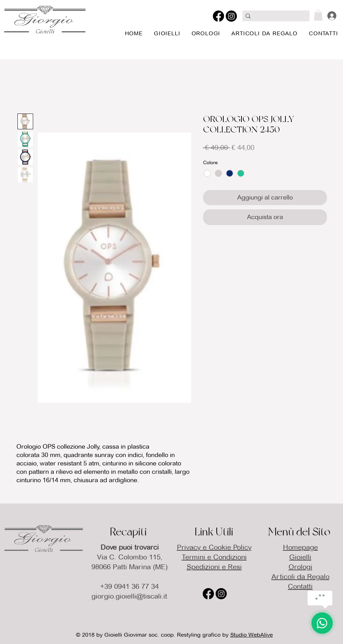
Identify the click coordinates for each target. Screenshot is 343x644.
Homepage (300, 547)
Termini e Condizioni (214, 557)
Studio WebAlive (252, 635)
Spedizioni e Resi (214, 567)
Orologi (300, 567)
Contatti (300, 586)
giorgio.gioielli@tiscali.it (129, 596)
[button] (318, 15)
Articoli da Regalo (300, 577)
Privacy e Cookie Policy (214, 547)
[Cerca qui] (275, 17)
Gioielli (300, 557)
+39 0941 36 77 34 (129, 586)
